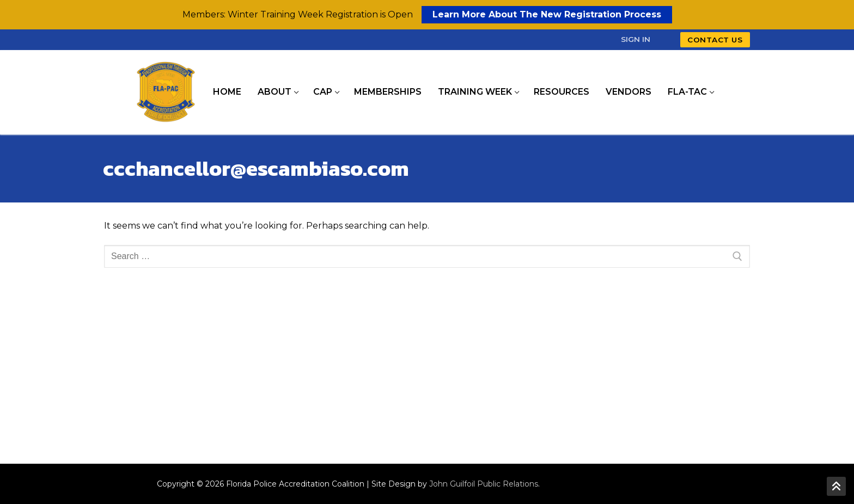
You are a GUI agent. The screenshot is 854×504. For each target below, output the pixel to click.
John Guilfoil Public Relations (484, 484)
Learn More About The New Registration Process (547, 14)
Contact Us (715, 40)
